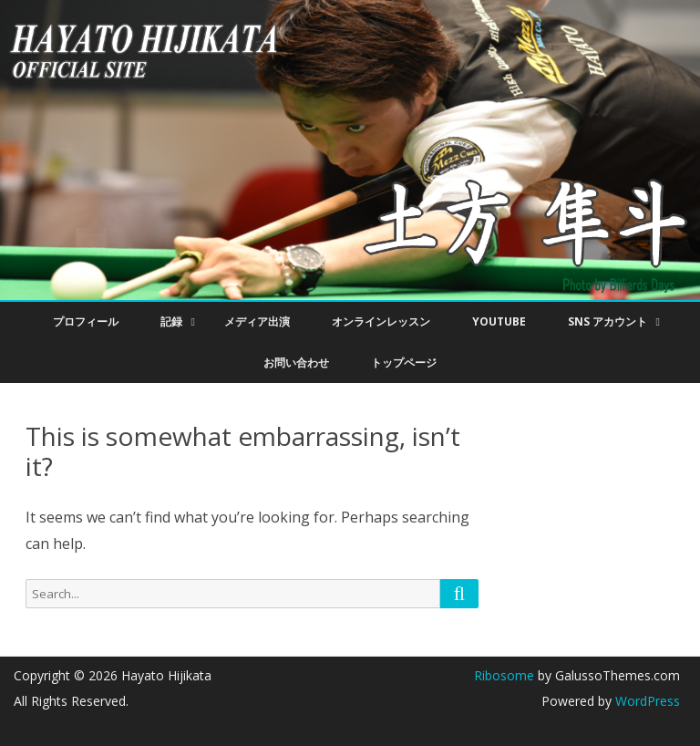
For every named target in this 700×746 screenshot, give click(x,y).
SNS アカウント (607, 321)
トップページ (404, 363)
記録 (171, 321)
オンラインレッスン (381, 321)
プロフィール (86, 321)
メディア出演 (257, 321)
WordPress (646, 701)
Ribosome (504, 675)
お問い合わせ (296, 363)
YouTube (499, 321)
